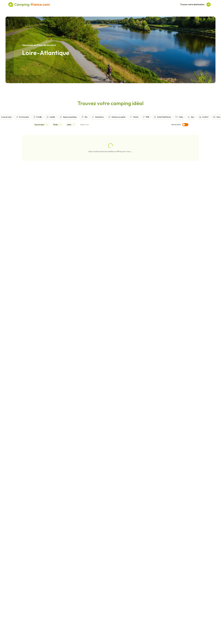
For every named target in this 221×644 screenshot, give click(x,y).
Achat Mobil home (162, 117)
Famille (38, 117)
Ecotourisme (23, 117)
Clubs (179, 117)
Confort (203, 117)
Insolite (51, 117)
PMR (146, 117)
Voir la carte (180, 125)
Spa (191, 117)
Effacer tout (85, 125)
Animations (98, 117)
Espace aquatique (68, 117)
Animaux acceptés (117, 117)
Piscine (134, 117)
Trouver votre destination (195, 4)
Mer (84, 117)
